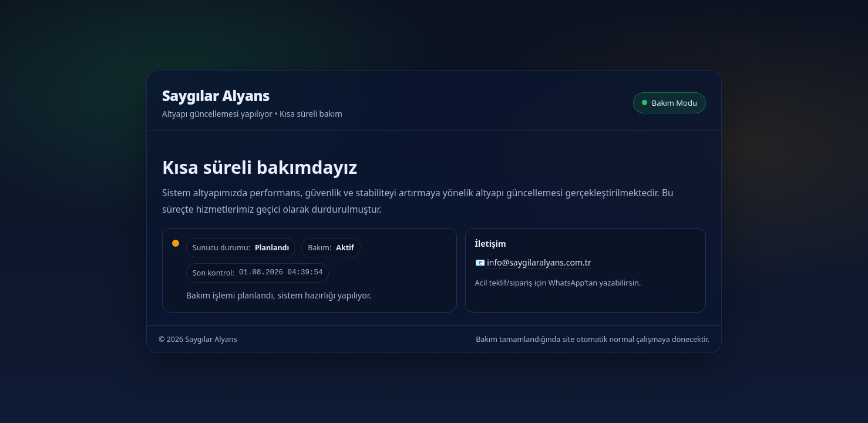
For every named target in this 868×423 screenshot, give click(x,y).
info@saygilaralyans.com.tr (539, 262)
